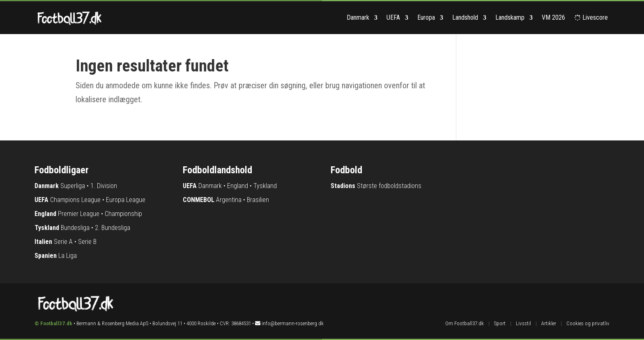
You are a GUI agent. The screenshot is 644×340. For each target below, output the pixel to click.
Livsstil (523, 323)
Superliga (73, 186)
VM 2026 (553, 17)
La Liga (68, 256)
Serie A (63, 242)
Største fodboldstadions (389, 186)
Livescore (592, 17)
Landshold (465, 17)
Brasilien (258, 200)
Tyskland (265, 186)
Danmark (358, 17)
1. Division (104, 186)
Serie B (87, 242)
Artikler (549, 323)
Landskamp (510, 17)
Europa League (126, 200)
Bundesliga (75, 228)
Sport (500, 323)
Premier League (79, 214)
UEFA (393, 17)
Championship (123, 214)
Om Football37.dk (465, 323)
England (238, 186)
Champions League (75, 200)
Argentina (229, 200)
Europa (426, 17)
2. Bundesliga (113, 228)
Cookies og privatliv (588, 323)
